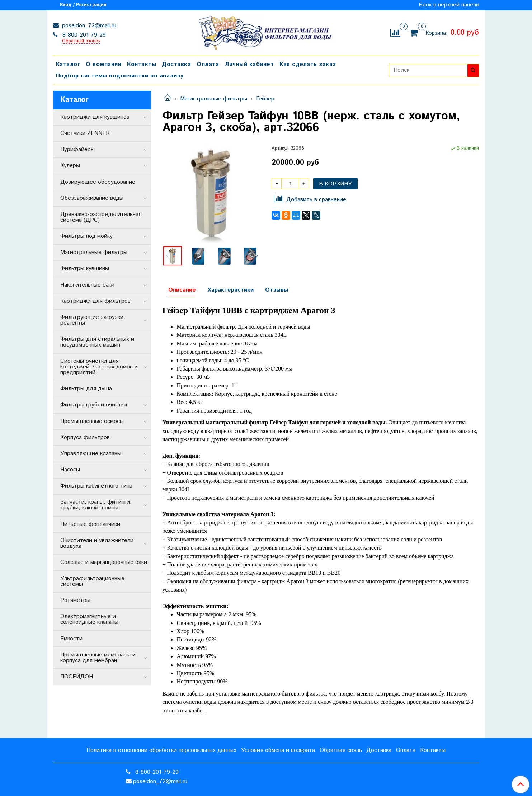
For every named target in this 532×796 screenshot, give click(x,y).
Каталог (68, 64)
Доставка (176, 64)
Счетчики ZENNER (85, 133)
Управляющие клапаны (91, 454)
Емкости (71, 639)
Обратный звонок (81, 41)
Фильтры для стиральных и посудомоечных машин (97, 342)
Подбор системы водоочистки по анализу (120, 76)
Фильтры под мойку (86, 236)
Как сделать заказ (308, 64)
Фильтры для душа (86, 389)
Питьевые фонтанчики (90, 524)
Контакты (142, 64)
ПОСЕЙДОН (77, 677)
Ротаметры (75, 600)
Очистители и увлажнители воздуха (97, 543)
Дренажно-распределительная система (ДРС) (101, 217)
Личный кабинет (249, 64)
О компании (103, 64)
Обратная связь (341, 750)
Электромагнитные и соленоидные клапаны (89, 619)
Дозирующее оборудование (98, 182)
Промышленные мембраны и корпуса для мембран (98, 658)
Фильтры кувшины (85, 269)
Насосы (70, 470)
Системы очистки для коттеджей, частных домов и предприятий (99, 367)
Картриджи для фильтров (95, 301)
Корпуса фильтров (85, 437)
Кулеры (70, 166)
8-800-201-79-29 (83, 35)
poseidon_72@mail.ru (88, 26)
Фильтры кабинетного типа (96, 486)
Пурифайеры (77, 149)
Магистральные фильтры (214, 99)
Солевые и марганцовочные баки (104, 562)
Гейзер (265, 99)
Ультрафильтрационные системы (92, 581)
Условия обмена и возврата (278, 750)
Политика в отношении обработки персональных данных (161, 750)
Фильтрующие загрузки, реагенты (93, 320)
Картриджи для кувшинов (95, 117)
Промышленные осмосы (92, 421)
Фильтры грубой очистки (94, 405)
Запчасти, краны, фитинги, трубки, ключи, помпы (96, 505)
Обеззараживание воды (92, 198)
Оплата (208, 64)
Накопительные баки (87, 285)
